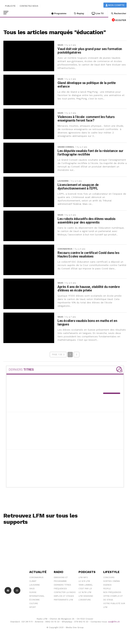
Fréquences (60, 590)
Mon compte (115, 5)
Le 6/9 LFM (84, 583)
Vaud (32, 590)
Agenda (107, 587)
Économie (34, 601)
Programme (59, 14)
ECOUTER (119, 20)
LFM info (83, 579)
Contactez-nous (29, 6)
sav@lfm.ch (114, 623)
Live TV (98, 14)
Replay (79, 14)
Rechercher (119, 14)
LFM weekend (86, 598)
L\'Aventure (85, 601)
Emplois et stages (64, 598)
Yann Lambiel (86, 587)
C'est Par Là (85, 590)
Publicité (10, 6)
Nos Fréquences (112, 594)
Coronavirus (36, 579)
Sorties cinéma (112, 583)
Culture (34, 605)
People (107, 590)
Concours (109, 579)
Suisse (33, 594)
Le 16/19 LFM (85, 594)
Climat (33, 583)
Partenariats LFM (63, 601)
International (37, 598)
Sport (33, 609)
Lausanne (35, 587)
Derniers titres (62, 587)
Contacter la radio (65, 594)
